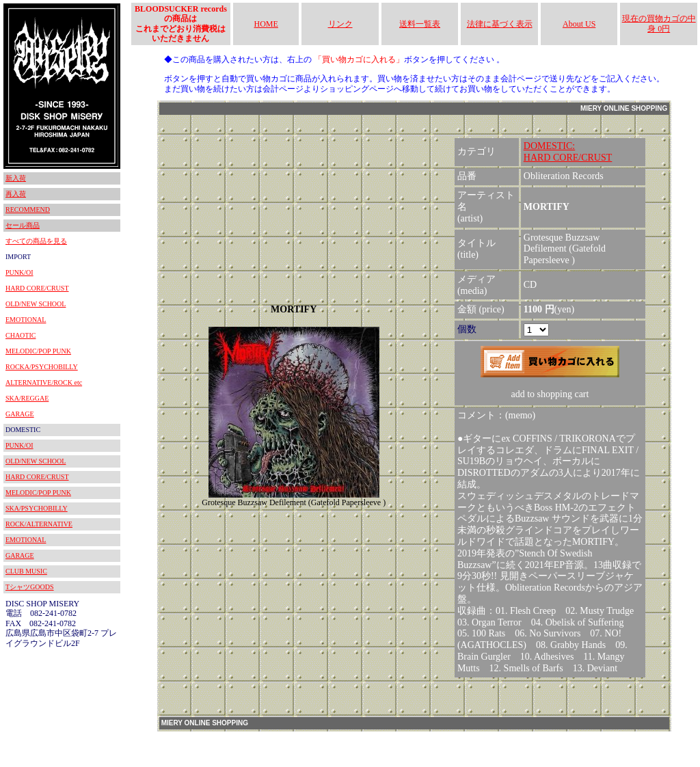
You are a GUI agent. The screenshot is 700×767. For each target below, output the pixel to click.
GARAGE (20, 414)
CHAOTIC (21, 335)
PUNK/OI (19, 272)
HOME (266, 24)
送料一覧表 (420, 24)
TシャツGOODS (30, 587)
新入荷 (16, 178)
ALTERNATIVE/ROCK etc (44, 382)
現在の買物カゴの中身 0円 (659, 23)
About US (579, 24)
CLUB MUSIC (26, 571)
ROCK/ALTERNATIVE (39, 524)
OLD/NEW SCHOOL (36, 304)
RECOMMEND (28, 210)
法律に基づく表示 (500, 24)
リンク (340, 24)
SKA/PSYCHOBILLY (37, 508)
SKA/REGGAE (27, 398)
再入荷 (16, 194)
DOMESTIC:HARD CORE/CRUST (568, 152)
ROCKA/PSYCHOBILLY (42, 367)
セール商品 (23, 225)
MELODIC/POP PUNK (38, 351)
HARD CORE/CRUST (37, 288)
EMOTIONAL (26, 320)
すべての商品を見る (36, 241)
